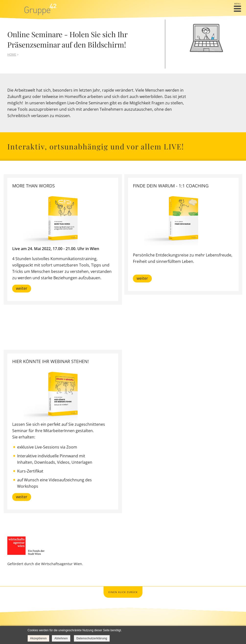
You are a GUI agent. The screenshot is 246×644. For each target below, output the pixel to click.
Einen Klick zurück (123, 592)
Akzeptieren (38, 638)
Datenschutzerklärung (92, 638)
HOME (12, 55)
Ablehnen (61, 638)
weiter (22, 288)
